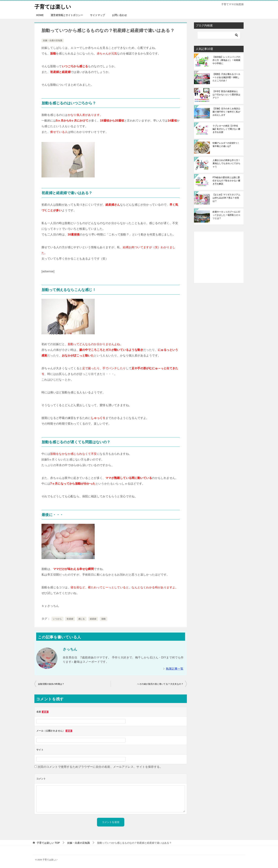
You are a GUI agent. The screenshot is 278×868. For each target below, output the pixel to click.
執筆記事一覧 (175, 669)
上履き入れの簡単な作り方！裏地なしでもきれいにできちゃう (226, 163)
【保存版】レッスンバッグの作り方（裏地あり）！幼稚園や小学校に (226, 60)
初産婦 (70, 619)
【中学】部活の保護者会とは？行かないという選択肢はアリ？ (226, 95)
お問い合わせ (119, 15)
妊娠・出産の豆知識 (53, 40)
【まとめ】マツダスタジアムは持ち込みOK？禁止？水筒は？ (226, 198)
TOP (48, 843)
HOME (40, 15)
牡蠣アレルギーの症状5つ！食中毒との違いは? (226, 145)
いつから (57, 619)
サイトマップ (98, 15)
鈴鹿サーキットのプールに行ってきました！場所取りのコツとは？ (226, 215)
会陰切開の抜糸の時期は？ (51, 684)
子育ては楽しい (53, 6)
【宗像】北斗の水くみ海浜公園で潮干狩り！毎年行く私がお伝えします (226, 112)
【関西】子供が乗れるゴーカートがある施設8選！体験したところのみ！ (226, 77)
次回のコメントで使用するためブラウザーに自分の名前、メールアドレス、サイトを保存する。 (100, 767)
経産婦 (93, 619)
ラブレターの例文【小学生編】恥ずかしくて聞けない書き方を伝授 (226, 129)
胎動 (104, 619)
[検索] (219, 35)
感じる (82, 619)
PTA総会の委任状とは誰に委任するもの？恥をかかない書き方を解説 (226, 181)
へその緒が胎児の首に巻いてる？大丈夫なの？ (160, 684)
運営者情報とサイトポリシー (67, 15)
